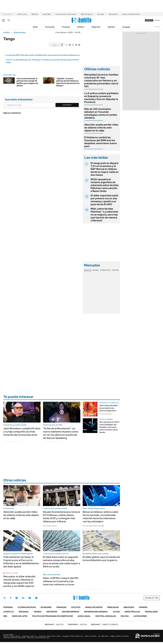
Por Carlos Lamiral (50, 526)
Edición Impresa (71, 612)
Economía (50, 27)
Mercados (113, 607)
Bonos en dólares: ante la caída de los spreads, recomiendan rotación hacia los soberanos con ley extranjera (100, 517)
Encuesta (101, 14)
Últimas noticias (27, 607)
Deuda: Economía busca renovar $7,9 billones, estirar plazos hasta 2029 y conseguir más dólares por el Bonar (62, 517)
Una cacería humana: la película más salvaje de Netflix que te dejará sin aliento (27, 82)
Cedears (115, 270)
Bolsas (96, 270)
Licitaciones (140, 616)
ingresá (157, 20)
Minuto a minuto (12, 573)
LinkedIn (23, 598)
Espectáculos (20, 32)
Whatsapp (36, 598)
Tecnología (151, 612)
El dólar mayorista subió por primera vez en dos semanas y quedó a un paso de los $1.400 (104, 200)
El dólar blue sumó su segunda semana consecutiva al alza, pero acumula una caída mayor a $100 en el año (61, 562)
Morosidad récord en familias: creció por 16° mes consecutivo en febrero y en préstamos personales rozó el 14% (101, 81)
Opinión (111, 27)
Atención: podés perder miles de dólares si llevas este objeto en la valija (101, 128)
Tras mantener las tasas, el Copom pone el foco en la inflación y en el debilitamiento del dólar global (21, 562)
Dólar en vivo (22, 14)
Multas (125, 616)
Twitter (5, 598)
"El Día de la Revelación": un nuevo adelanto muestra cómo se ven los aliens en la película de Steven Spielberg (61, 433)
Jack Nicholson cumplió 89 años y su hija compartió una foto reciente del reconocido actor (22, 432)
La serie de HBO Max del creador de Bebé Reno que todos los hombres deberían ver (43, 55)
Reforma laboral (87, 14)
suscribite (149, 20)
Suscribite (67, 105)
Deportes (52, 612)
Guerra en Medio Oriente (131, 14)
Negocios (96, 27)
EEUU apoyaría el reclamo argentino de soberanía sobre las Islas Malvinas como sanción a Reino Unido (105, 185)
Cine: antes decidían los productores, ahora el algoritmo (108, 408)
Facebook (11, 598)
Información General (96, 612)
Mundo (38, 612)
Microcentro (113, 14)
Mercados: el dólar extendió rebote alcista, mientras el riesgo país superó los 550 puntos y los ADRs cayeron (19, 581)
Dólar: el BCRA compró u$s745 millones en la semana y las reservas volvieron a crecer (61, 581)
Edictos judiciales (106, 616)
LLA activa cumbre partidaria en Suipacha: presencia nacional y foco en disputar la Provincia (101, 98)
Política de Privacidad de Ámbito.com (53, 616)
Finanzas (66, 27)
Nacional (24, 612)
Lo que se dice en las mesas (66, 14)
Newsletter (157, 27)
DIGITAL (54, 624)
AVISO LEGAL (84, 616)
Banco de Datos (94, 607)
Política (81, 27)
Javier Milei (47, 14)
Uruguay (126, 27)
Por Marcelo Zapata (106, 414)
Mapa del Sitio (20, 616)
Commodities (105, 270)
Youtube (30, 598)
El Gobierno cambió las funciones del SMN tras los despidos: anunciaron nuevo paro (101, 142)
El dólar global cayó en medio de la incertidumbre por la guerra (101, 559)
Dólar (35, 27)
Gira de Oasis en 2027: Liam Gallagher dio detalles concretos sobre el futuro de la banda (110, 427)
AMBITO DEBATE (105, 624)
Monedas (88, 270)
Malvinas (35, 14)
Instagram (17, 598)
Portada (8, 607)
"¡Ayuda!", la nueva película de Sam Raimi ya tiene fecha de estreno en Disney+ (68, 82)
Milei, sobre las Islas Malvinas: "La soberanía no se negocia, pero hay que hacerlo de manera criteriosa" (104, 215)
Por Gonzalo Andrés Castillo (93, 526)
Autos (116, 612)
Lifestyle (8, 612)
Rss (5, 616)
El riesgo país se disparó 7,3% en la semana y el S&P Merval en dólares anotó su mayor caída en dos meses (105, 169)
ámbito (6, 32)
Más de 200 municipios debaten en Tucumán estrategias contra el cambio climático (101, 113)
